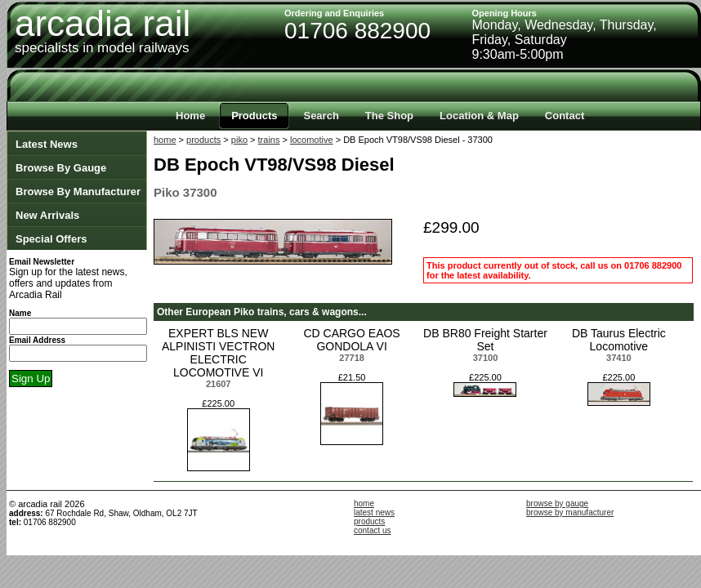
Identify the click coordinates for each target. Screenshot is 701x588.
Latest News (47, 144)
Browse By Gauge (61, 168)
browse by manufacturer (570, 512)
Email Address (37, 340)
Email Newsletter (42, 262)
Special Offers (51, 239)
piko (239, 140)
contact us (373, 530)
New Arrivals (47, 215)
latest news (374, 512)
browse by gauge (557, 503)
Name (20, 313)
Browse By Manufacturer (78, 192)
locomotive (312, 140)
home (165, 140)
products (203, 140)
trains (269, 140)
